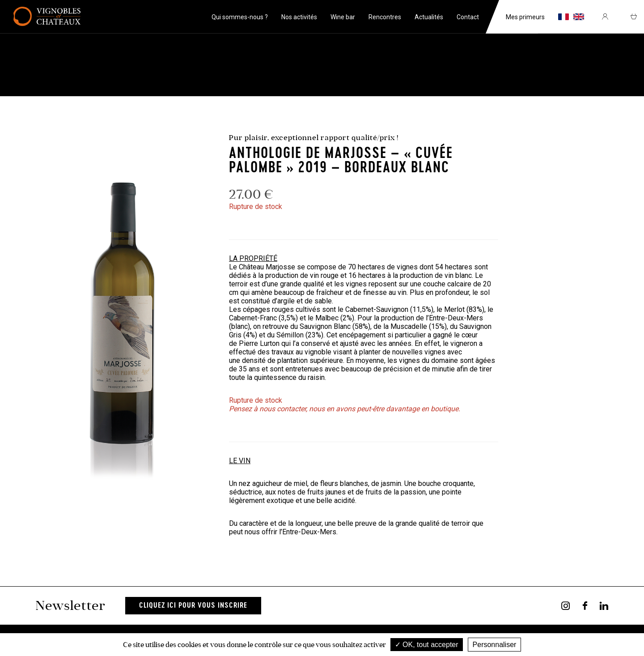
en (579, 17)
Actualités (429, 17)
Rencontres (385, 17)
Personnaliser (495, 645)
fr (563, 17)
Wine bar (343, 17)
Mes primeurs (525, 17)
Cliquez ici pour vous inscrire (193, 606)
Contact (468, 17)
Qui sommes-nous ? (240, 17)
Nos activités (299, 17)
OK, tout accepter (427, 645)
